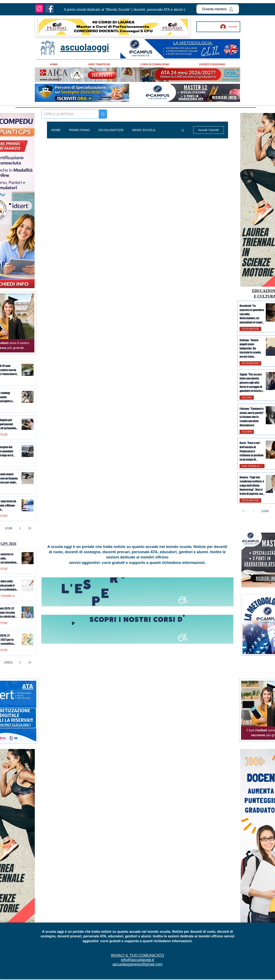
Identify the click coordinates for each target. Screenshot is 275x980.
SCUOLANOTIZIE (111, 130)
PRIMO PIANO (79, 130)
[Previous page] (254, 511)
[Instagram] (39, 9)
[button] (125, 10)
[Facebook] (50, 9)
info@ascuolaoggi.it (137, 960)
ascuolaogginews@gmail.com (137, 964)
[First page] (244, 511)
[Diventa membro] (218, 9)
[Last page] (30, 528)
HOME (56, 130)
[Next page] (20, 528)
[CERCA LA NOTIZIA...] (67, 114)
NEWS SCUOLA (144, 130)
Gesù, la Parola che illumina (253, 466)
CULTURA (247, 397)
